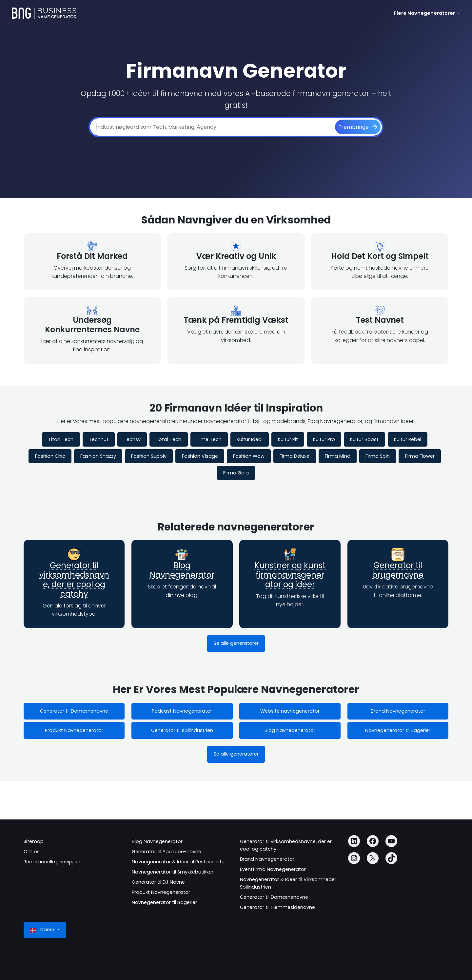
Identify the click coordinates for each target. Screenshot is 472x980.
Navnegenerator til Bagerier (398, 730)
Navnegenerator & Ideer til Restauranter (179, 862)
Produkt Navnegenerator (74, 730)
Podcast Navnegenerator (182, 711)
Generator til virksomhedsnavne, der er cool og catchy (74, 579)
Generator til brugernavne (398, 570)
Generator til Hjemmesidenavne (277, 907)
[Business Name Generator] (44, 13)
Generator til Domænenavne (74, 711)
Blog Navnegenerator (182, 570)
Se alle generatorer (236, 643)
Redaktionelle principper (52, 862)
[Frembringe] (358, 127)
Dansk (43, 930)
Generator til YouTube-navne (167, 852)
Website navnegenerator (290, 711)
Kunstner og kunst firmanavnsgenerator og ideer (290, 575)
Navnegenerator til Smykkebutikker (173, 872)
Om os (32, 852)
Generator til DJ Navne (158, 882)
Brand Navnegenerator (398, 711)
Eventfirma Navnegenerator (273, 869)
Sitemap (34, 841)
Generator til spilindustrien (182, 730)
